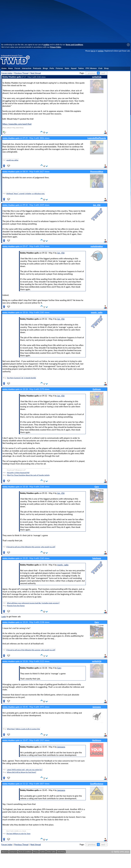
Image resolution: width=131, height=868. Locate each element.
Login (4, 617)
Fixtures (59, 68)
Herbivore (97, 740)
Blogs (45, 68)
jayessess (97, 707)
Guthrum (97, 389)
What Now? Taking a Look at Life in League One (23, 729)
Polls (52, 68)
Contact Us (13, 852)
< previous (91, 73)
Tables (81, 68)
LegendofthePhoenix (97, 138)
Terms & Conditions (25, 852)
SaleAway (97, 558)
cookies (46, 45)
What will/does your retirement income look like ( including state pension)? (33, 603)
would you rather (12, 160)
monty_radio (97, 312)
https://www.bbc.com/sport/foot (17, 124)
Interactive (27, 68)
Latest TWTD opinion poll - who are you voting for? (25, 770)
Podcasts (37, 68)
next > (104, 73)
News (11, 68)
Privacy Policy (56, 47)
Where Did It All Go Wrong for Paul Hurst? (22, 772)
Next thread (36, 73)
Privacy (36, 852)
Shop (106, 68)
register (101, 51)
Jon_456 (97, 205)
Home (4, 68)
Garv (97, 487)
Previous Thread (21, 73)
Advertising (61, 852)
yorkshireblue (97, 246)
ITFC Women (91, 68)
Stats (67, 68)
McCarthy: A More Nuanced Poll (18, 473)
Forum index (7, 73)
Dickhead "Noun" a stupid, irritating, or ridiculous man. (26, 193)
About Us (5, 852)
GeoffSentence (97, 784)
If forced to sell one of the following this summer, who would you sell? (31, 547)
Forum (17, 68)
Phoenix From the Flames (16, 606)
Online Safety (51, 852)
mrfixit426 (97, 77)
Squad (74, 68)
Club (100, 68)
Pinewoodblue (97, 172)
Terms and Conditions (74, 45)
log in (93, 51)
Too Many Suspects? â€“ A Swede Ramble (21, 378)
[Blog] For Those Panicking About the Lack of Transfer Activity (28, 475)
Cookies (43, 852)
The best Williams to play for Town (18, 834)
